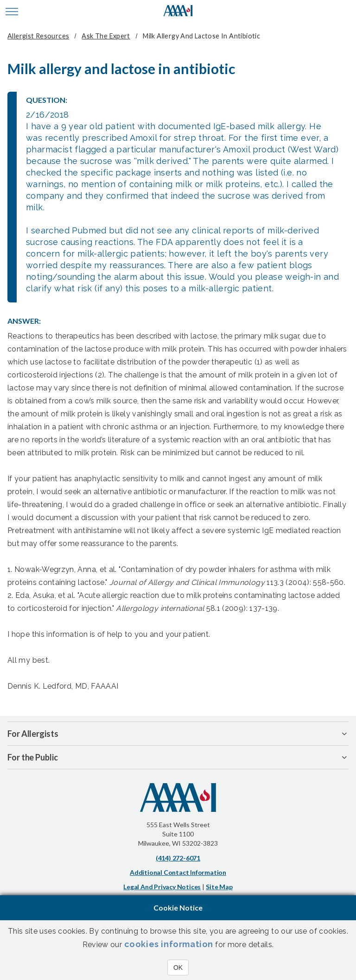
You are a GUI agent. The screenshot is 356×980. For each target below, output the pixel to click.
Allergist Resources (38, 36)
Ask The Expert (106, 36)
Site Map (219, 887)
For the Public (33, 757)
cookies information (169, 944)
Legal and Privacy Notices (162, 887)
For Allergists (33, 734)
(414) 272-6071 (178, 858)
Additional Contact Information (178, 872)
